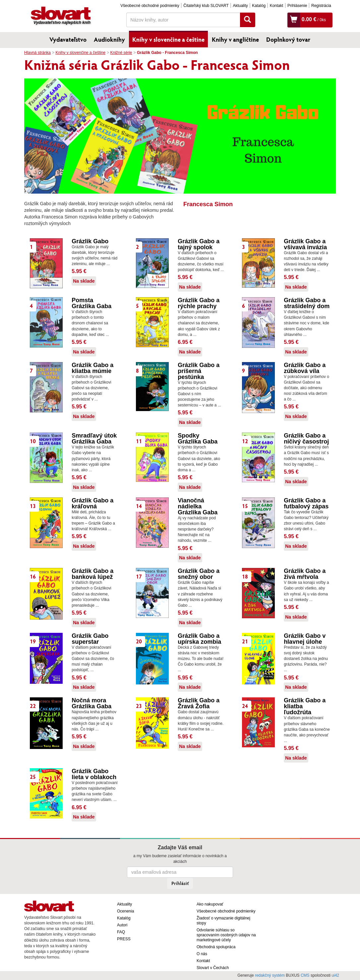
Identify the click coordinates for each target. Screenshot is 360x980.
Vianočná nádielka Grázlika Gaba (198, 506)
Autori (122, 925)
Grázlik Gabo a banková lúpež (92, 574)
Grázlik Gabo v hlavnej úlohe (305, 639)
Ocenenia (125, 911)
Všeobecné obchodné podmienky (150, 6)
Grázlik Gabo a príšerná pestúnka (199, 371)
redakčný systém (270, 975)
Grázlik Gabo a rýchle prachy (199, 303)
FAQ (121, 932)
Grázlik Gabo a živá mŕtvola (305, 574)
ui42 (335, 975)
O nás (202, 954)
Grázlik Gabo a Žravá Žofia (199, 703)
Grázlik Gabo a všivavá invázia (305, 244)
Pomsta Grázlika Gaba (91, 303)
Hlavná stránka (37, 53)
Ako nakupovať (210, 904)
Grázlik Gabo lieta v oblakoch (94, 774)
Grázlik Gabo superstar (90, 639)
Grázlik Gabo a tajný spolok (199, 244)
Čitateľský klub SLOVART (206, 6)
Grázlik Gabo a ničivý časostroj (306, 439)
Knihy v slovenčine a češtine (168, 39)
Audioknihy (109, 39)
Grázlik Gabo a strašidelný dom (307, 303)
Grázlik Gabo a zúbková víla (305, 368)
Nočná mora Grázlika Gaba (91, 703)
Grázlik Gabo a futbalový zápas (306, 503)
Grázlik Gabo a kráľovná (92, 503)
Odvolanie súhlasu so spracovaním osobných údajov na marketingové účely (226, 935)
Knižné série (121, 53)
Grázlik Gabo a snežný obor (199, 574)
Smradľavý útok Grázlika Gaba (94, 439)
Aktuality (240, 6)
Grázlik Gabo (90, 241)
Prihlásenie (297, 6)
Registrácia (321, 6)
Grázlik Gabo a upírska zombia (199, 639)
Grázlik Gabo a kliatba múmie (92, 368)
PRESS (124, 939)
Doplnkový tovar (288, 39)
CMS (305, 975)
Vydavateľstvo (68, 39)
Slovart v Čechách (213, 968)
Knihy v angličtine (235, 39)
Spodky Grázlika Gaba (198, 439)
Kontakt (277, 6)
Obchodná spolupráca (216, 947)
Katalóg (259, 6)
